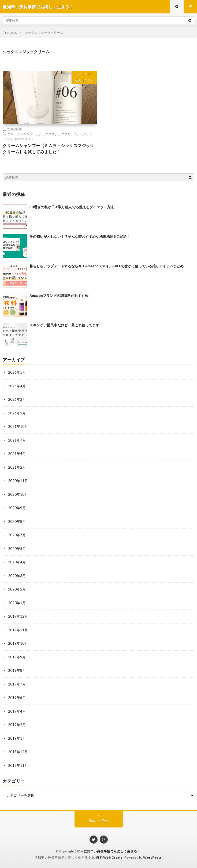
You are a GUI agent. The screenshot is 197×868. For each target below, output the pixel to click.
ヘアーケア (83, 74)
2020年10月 (18, 494)
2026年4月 (17, 386)
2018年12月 (18, 752)
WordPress (153, 857)
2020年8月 (17, 521)
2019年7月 (17, 684)
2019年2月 (17, 725)
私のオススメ (84, 80)
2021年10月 (18, 426)
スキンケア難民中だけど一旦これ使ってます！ (66, 325)
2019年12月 (18, 616)
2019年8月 (17, 670)
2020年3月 (17, 576)
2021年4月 (17, 454)
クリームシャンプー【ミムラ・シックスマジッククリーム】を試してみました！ (48, 149)
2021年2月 (17, 467)
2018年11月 (18, 765)
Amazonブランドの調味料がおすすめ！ (61, 296)
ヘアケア (86, 134)
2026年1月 (17, 413)
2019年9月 (17, 657)
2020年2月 (17, 589)
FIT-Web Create (109, 857)
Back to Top (98, 821)
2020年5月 (17, 549)
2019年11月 (18, 630)
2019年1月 (17, 738)
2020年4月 (17, 562)
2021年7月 (17, 440)
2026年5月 (17, 372)
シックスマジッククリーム (58, 134)
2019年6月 (17, 698)
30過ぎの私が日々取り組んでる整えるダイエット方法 (72, 207)
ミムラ (8, 139)
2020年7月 (17, 535)
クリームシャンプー (22, 134)
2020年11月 (18, 481)
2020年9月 (17, 508)
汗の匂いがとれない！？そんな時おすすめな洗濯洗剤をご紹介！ (80, 236)
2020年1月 (17, 603)
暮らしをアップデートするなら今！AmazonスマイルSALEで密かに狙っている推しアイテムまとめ (107, 266)
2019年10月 (18, 643)
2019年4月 (17, 711)
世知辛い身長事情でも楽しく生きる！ (112, 851)
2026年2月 (17, 399)
